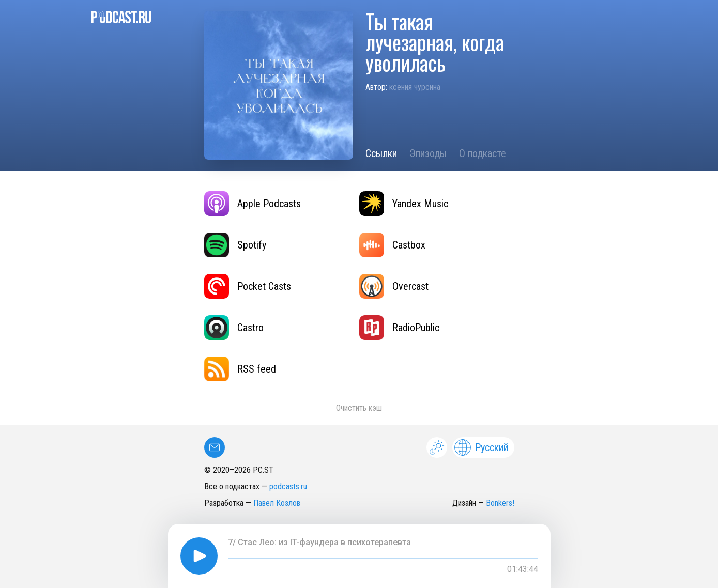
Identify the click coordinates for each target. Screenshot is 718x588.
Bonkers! (500, 503)
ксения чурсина (415, 87)
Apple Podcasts (253, 204)
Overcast (394, 286)
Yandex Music (404, 204)
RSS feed (240, 369)
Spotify (235, 245)
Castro (234, 328)
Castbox (392, 245)
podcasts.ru (288, 486)
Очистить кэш (359, 408)
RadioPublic (399, 328)
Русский (481, 447)
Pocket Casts (248, 286)
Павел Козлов (277, 503)
